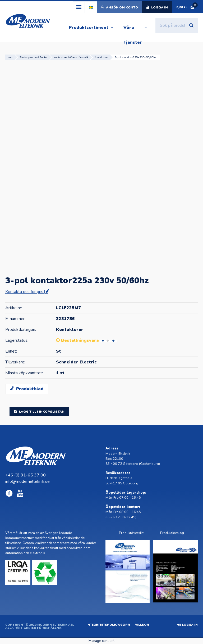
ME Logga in (187, 625)
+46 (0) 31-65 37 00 (26, 475)
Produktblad (27, 389)
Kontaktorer (101, 57)
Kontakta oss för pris (25, 292)
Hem (10, 57)
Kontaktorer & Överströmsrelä (71, 57)
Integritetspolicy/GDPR (108, 625)
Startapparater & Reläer (33, 57)
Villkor (142, 625)
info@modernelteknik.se (27, 481)
